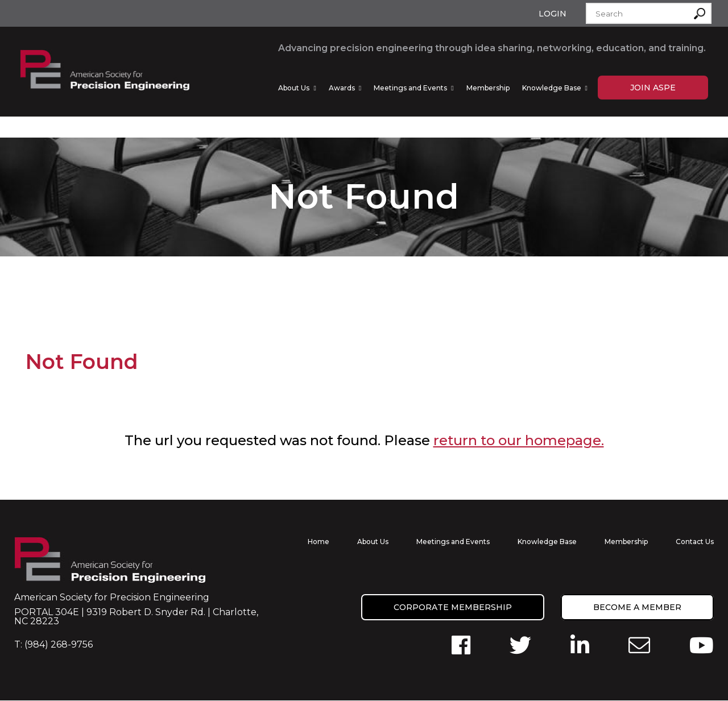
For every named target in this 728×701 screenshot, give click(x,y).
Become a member (637, 608)
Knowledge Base (552, 88)
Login (553, 14)
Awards (342, 88)
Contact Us (695, 542)
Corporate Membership (453, 608)
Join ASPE (653, 88)
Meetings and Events (410, 88)
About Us (294, 88)
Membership (488, 88)
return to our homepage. (519, 441)
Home (318, 542)
